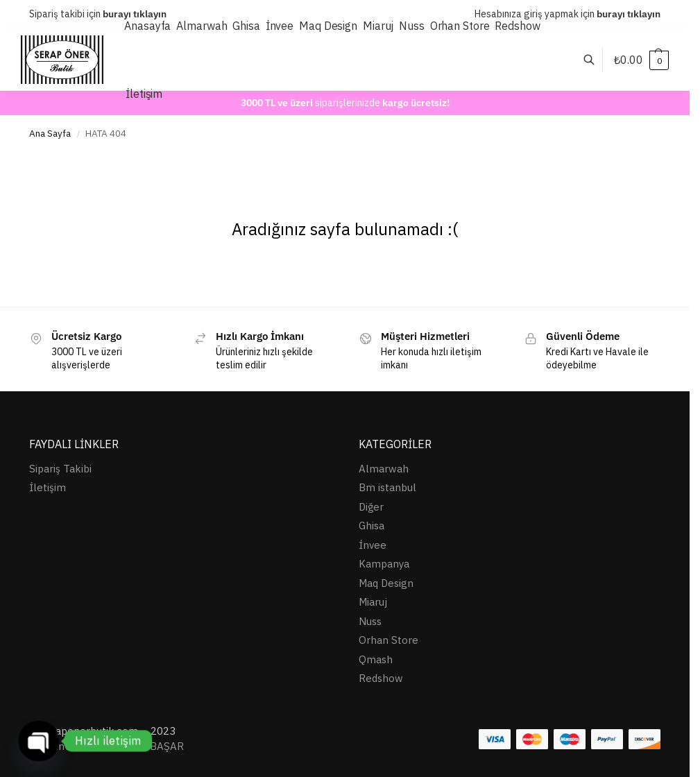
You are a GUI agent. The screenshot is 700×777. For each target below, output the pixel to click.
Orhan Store (389, 640)
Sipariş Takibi (60, 469)
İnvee (373, 545)
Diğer (371, 507)
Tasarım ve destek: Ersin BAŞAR (106, 746)
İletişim (48, 487)
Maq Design (386, 583)
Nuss (370, 621)
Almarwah (384, 469)
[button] (641, 60)
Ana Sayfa (50, 133)
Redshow (381, 678)
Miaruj (373, 602)
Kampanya (384, 564)
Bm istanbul (387, 487)
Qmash (376, 659)
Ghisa (372, 526)
